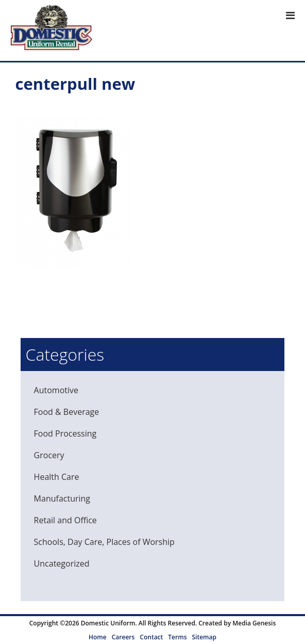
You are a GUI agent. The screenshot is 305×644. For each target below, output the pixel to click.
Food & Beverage (67, 412)
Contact (151, 637)
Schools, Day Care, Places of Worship (104, 542)
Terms (177, 637)
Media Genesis (254, 623)
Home (98, 637)
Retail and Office (65, 520)
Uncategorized (62, 564)
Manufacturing (62, 498)
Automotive (56, 390)
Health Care (57, 477)
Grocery (49, 455)
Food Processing (65, 433)
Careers (123, 637)
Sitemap (204, 637)
